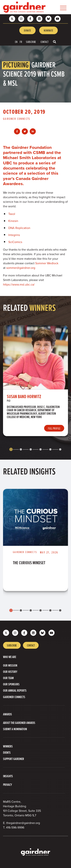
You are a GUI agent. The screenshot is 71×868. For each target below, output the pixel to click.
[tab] (11, 449)
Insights (8, 776)
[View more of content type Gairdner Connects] (18, 119)
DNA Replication (19, 228)
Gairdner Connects (14, 697)
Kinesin (13, 221)
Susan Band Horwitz (24, 396)
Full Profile (54, 428)
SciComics (15, 242)
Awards (7, 714)
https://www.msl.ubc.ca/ (19, 284)
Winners (8, 746)
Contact (44, 42)
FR (21, 42)
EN (16, 42)
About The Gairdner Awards (19, 723)
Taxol (12, 214)
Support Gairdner (14, 759)
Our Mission (10, 665)
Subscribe (31, 42)
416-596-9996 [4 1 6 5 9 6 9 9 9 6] (15, 827)
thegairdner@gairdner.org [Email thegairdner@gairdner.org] (23, 823)
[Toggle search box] (55, 42)
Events (7, 752)
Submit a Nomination (15, 729)
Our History (10, 672)
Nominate (48, 30)
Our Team (8, 678)
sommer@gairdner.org (21, 268)
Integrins (14, 235)
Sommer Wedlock (47, 263)
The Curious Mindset (29, 563)
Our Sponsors (11, 684)
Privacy (7, 785)
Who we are (10, 657)
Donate (27, 30)
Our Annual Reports (15, 690)
